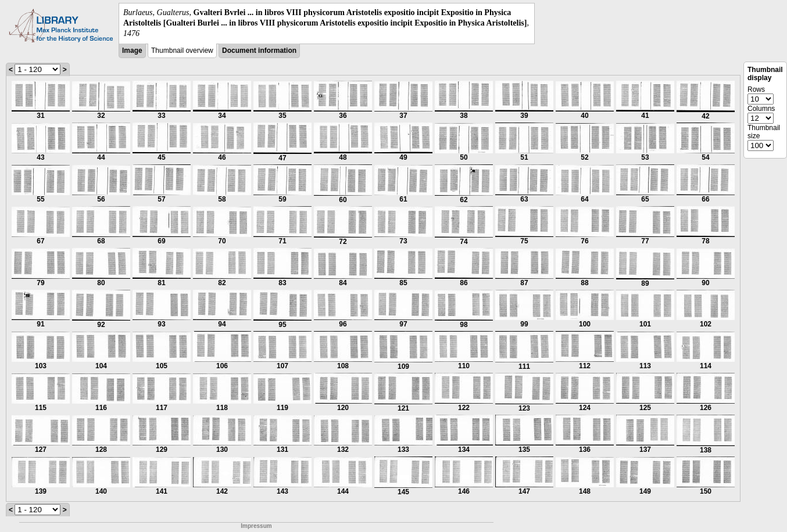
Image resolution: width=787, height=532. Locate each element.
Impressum (256, 526)
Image (132, 51)
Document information (259, 51)
